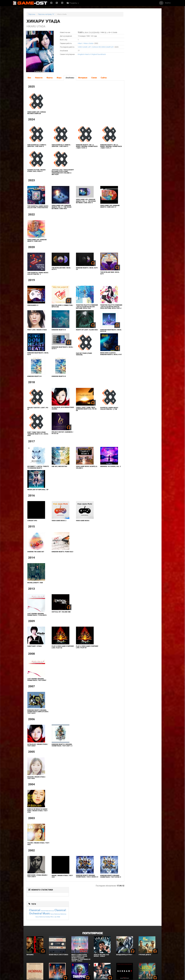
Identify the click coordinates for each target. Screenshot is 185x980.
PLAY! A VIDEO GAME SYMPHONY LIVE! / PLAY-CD (58, 657)
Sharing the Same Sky (36, 560)
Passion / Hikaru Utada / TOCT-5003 (36, 789)
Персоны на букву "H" (46, 14)
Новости (39, 78)
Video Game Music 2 (56, 529)
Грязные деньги (145, 932)
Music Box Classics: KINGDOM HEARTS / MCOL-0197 (102, 358)
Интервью (83, 78)
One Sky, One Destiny (57, 472)
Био (29, 78)
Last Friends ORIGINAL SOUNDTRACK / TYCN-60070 (37, 624)
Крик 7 (119, 959)
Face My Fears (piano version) (79, 358)
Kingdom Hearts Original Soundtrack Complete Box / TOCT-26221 (37, 721)
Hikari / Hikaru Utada (80, 43)
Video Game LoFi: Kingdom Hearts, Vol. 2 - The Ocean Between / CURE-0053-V (81, 203)
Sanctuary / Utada (34, 656)
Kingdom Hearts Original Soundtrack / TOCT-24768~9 (102, 888)
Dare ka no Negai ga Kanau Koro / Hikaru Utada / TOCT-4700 (37, 822)
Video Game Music (78, 529)
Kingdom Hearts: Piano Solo (58, 561)
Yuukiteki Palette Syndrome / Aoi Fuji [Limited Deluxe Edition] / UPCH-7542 (80, 310)
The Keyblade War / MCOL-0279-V (59, 271)
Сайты (104, 78)
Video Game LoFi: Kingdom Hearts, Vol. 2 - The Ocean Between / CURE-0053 (59, 209)
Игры (59, 78)
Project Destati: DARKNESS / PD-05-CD (57, 438)
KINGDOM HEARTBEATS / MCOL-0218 (36, 357)
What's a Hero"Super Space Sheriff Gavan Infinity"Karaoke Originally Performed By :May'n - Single (81, 936)
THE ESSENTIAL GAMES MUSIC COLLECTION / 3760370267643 (35, 209)
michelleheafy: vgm (35, 592)
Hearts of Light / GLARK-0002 (80, 334)
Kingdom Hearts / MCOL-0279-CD (80, 271)
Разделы (73, 3)
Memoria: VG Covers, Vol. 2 (102, 472)
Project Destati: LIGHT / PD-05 (36, 413)
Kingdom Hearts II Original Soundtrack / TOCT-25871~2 (58, 755)
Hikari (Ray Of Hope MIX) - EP (37, 497)
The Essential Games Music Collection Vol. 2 (36, 276)
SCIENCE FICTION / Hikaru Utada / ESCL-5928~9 (36, 172)
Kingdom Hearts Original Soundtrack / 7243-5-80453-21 (81, 888)
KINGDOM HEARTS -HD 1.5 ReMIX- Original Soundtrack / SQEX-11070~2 (80, 147)
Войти (168, 3)
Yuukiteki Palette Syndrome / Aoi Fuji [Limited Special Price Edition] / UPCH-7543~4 (101, 310)
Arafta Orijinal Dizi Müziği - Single (101, 933)
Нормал (30, 959)
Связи (94, 78)
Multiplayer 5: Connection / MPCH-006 (58, 308)
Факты (49, 78)
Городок (52, 959)
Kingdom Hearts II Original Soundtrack (87, 54)
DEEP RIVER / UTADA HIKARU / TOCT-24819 (37, 887)
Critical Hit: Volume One (59, 622)
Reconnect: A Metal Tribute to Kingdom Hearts (35, 473)
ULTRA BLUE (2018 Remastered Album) (57, 413)
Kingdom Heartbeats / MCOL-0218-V (57, 352)
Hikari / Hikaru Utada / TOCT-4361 (58, 887)
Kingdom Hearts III (56, 334)
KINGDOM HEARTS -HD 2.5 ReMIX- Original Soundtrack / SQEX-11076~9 (102, 147)
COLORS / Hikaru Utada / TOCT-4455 (36, 855)
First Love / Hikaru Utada (37, 334)
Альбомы (70, 78)
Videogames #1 (33, 307)
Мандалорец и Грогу (124, 932)
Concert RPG (32, 529)
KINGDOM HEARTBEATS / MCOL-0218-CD (101, 334)
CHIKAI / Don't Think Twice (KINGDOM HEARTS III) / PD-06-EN (81, 414)
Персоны (32, 14)
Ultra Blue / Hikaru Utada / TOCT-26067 (37, 755)
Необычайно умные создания (146, 960)
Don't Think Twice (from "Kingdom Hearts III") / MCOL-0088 (36, 439)
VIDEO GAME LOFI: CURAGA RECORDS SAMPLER (90, 47)
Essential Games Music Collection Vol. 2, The (102, 413)
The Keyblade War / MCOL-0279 (103, 275)
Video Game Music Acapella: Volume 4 (78, 472)
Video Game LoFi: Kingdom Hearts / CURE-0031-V (102, 208)
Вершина (30, 932)
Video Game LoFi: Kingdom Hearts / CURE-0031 (37, 243)
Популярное (93, 911)
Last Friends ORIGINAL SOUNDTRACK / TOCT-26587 (37, 689)
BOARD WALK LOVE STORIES (59, 932)
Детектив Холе (100, 959)
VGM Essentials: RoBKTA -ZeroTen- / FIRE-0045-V (37, 146)
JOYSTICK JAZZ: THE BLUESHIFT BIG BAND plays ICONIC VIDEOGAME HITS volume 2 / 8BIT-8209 (59, 174)
